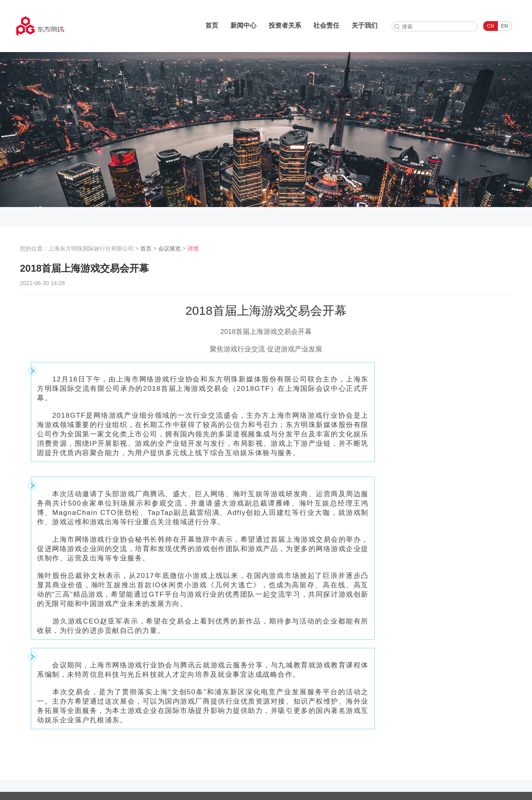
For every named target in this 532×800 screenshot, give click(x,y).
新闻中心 (243, 25)
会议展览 (169, 249)
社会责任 (326, 25)
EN (505, 26)
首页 (212, 25)
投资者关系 (285, 25)
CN (490, 26)
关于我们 (365, 25)
